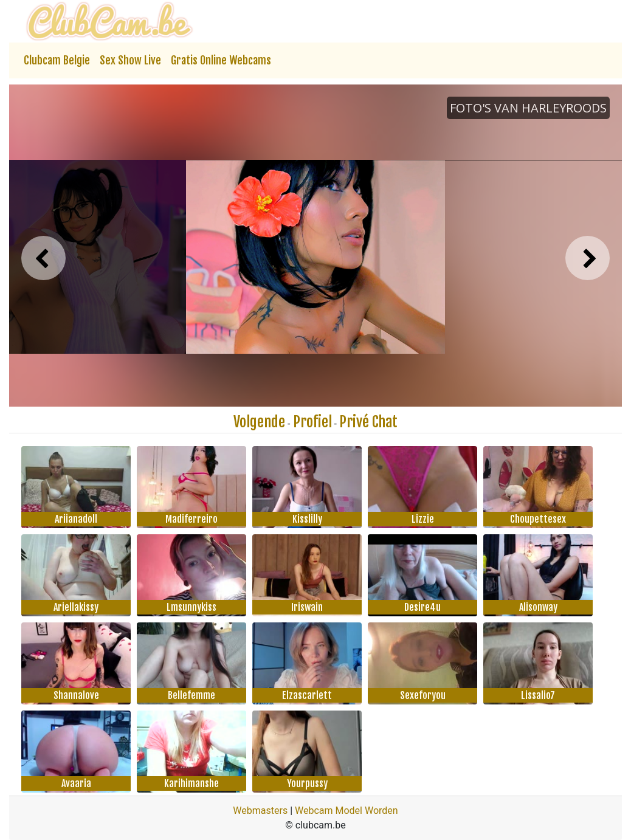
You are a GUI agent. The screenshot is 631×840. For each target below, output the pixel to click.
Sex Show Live (130, 60)
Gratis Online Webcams (221, 60)
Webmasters (260, 811)
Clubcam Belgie (57, 60)
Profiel (312, 422)
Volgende (259, 422)
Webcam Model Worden (347, 811)
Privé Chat (368, 422)
